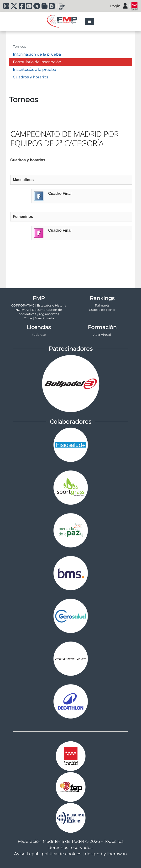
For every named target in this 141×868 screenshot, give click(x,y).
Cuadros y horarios (31, 77)
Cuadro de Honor (102, 310)
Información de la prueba (37, 54)
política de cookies (62, 854)
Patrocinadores (71, 349)
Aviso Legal (26, 854)
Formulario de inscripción (37, 62)
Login (115, 6)
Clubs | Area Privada (39, 318)
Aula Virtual (102, 335)
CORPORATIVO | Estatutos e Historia (39, 305)
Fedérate (39, 335)
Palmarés (102, 305)
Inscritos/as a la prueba (34, 70)
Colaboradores (71, 422)
